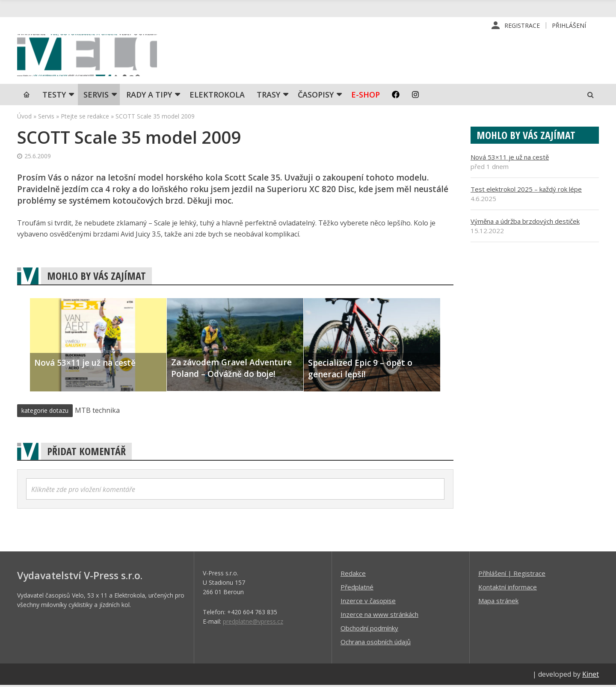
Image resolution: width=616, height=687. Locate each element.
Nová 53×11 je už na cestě (510, 159)
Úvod (24, 118)
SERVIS (96, 96)
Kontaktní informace (508, 589)
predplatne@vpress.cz (253, 623)
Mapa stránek (498, 602)
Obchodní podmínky (369, 630)
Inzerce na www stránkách (379, 616)
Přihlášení (569, 25)
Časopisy (316, 96)
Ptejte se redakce (85, 118)
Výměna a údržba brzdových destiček (525, 223)
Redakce (353, 575)
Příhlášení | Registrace (512, 575)
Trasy (268, 96)
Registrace (522, 25)
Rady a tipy (149, 96)
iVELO (90, 56)
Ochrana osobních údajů (376, 643)
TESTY (54, 96)
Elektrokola (217, 96)
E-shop (366, 96)
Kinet (591, 676)
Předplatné (357, 589)
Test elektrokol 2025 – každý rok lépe (526, 191)
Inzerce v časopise (368, 602)
